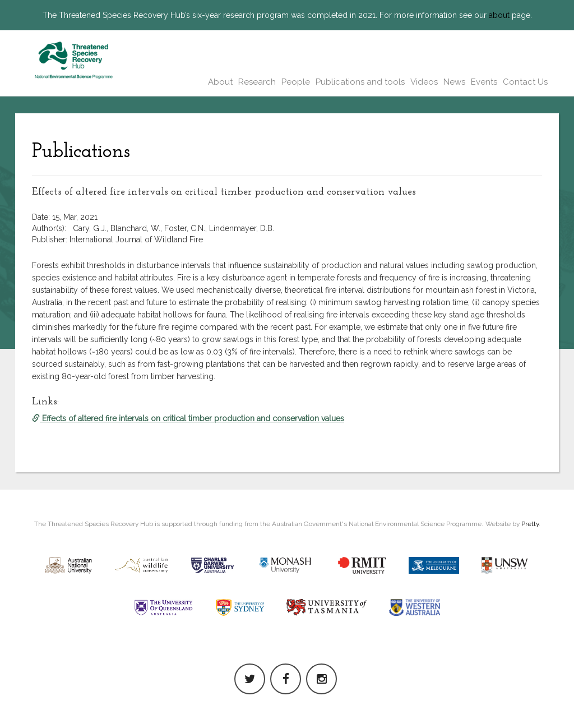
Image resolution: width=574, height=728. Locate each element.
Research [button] (257, 82)
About (220, 82)
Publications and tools (360, 82)
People (296, 82)
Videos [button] (424, 82)
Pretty (530, 524)
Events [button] (484, 82)
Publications (81, 152)
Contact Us (525, 82)
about (499, 15)
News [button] (454, 82)
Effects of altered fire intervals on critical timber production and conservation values (188, 418)
